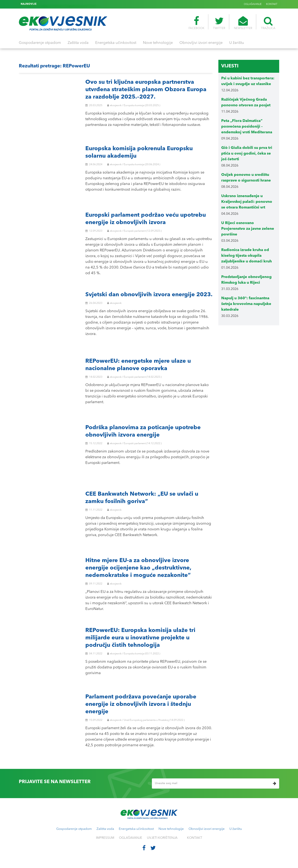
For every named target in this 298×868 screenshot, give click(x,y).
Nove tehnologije (158, 43)
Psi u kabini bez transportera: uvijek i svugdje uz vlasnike (74, 4)
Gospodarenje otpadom (40, 43)
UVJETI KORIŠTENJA (162, 838)
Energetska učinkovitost (116, 43)
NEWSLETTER (243, 23)
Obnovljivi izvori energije (201, 43)
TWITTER (219, 23)
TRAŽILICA (268, 23)
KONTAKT (272, 4)
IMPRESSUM (105, 838)
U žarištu (237, 43)
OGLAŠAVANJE (253, 4)
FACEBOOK (196, 23)
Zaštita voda (78, 43)
